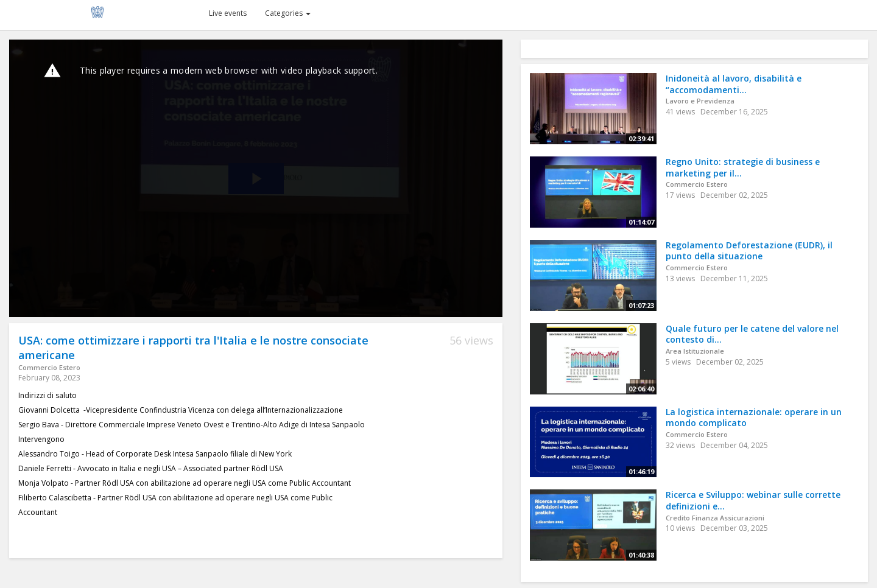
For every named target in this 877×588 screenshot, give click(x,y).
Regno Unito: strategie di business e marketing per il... (743, 167)
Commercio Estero (49, 367)
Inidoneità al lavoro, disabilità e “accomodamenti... (734, 84)
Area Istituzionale (695, 351)
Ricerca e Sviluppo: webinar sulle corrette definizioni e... (753, 500)
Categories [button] (288, 13)
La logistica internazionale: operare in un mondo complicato (754, 418)
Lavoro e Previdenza (700, 101)
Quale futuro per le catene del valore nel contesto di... (752, 334)
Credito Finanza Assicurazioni (715, 518)
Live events (228, 13)
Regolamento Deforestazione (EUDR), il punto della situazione (749, 251)
